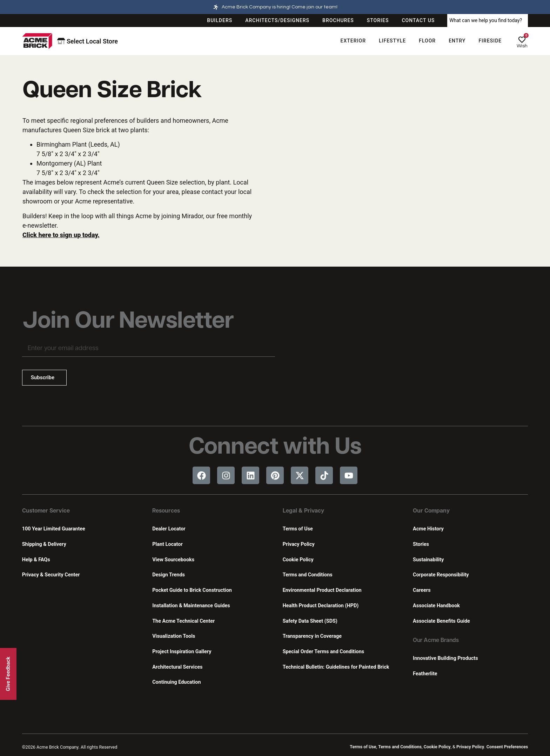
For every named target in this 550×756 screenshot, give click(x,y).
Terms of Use (298, 529)
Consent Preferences (507, 747)
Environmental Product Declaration (322, 590)
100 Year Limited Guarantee (54, 529)
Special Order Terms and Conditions (324, 652)
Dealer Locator (169, 529)
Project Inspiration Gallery (182, 652)
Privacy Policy (299, 544)
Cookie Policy (298, 560)
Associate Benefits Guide (441, 621)
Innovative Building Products (445, 658)
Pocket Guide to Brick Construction (192, 590)
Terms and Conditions (308, 575)
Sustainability (428, 560)
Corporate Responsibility (441, 575)
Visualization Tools (174, 636)
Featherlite (425, 674)
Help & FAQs (36, 560)
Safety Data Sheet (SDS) (310, 621)
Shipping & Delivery (44, 544)
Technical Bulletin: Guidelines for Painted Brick (336, 667)
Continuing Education (176, 682)
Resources (166, 511)
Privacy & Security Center (51, 575)
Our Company (431, 511)
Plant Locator (167, 544)
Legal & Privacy (303, 511)
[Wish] (522, 40)
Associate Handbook (436, 606)
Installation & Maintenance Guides (191, 606)
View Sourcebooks (173, 560)
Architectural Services (177, 667)
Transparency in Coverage (312, 636)
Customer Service (46, 511)
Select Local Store (88, 41)
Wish (522, 46)
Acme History (428, 529)
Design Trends (169, 575)
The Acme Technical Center (183, 621)
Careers (422, 590)
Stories (421, 544)
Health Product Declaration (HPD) (321, 606)
